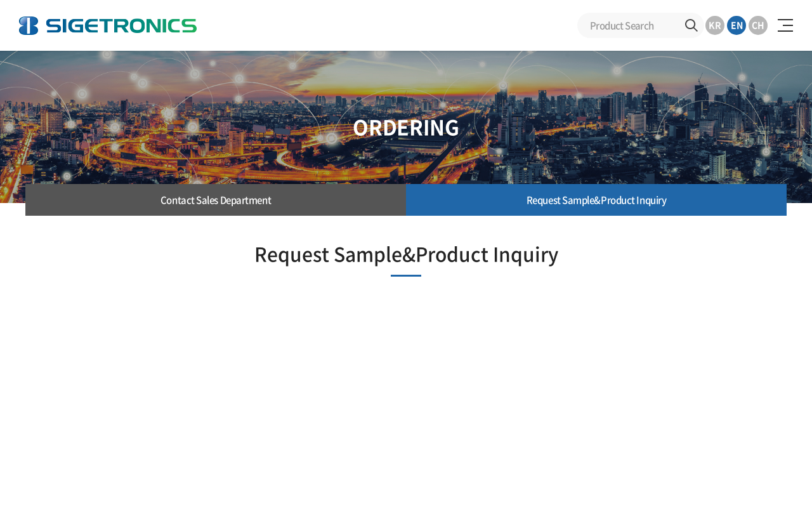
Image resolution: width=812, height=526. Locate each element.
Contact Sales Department (216, 200)
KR (715, 25)
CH (758, 25)
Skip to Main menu (0, 0)
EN (737, 25)
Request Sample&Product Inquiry (597, 200)
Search (691, 25)
